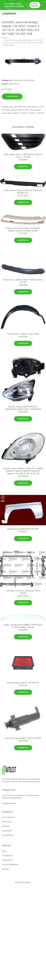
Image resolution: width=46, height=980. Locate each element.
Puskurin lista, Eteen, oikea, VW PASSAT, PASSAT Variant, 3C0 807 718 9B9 (23, 229)
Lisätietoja (12, 96)
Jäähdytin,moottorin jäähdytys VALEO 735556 (23, 592)
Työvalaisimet (8, 835)
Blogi (4, 851)
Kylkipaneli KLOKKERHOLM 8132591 (23, 529)
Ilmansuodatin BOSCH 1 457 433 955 (23, 683)
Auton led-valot (8, 817)
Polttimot (6, 826)
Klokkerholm (29, 80)
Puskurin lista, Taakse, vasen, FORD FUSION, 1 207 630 (23, 281)
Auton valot (7, 822)
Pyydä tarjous (35, 5)
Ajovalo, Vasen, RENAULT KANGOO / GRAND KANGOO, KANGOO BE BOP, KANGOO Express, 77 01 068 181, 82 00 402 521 (23, 471)
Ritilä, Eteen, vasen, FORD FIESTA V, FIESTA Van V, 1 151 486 (23, 156)
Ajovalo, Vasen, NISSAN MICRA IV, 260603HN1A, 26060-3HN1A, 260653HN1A (23, 408)
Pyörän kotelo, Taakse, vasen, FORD (23, 334)
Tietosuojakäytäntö (10, 864)
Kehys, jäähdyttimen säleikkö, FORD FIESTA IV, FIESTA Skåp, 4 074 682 (23, 626)
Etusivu (5, 38)
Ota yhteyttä (7, 855)
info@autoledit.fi (9, 803)
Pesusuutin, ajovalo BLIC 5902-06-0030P (23, 738)
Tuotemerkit (18, 80)
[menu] (42, 13)
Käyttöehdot (7, 860)
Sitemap (5, 869)
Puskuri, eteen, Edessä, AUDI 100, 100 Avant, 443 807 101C (23, 192)
